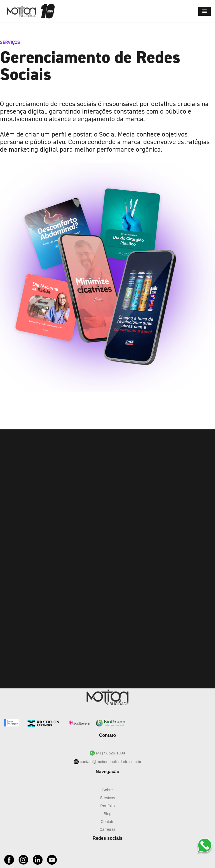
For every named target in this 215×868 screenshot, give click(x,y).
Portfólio (107, 806)
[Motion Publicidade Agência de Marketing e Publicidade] (29, 11)
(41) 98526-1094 (110, 753)
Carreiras (107, 829)
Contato (107, 822)
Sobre (107, 790)
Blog (107, 814)
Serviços (107, 798)
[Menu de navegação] (205, 11)
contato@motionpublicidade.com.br (110, 762)
